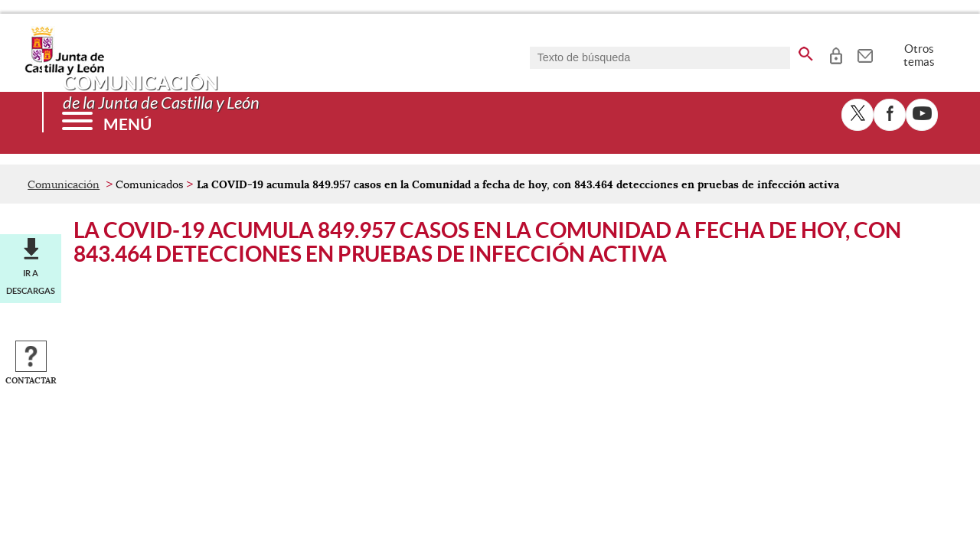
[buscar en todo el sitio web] (806, 51)
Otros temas (919, 55)
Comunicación (64, 184)
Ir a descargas (31, 282)
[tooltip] (836, 54)
